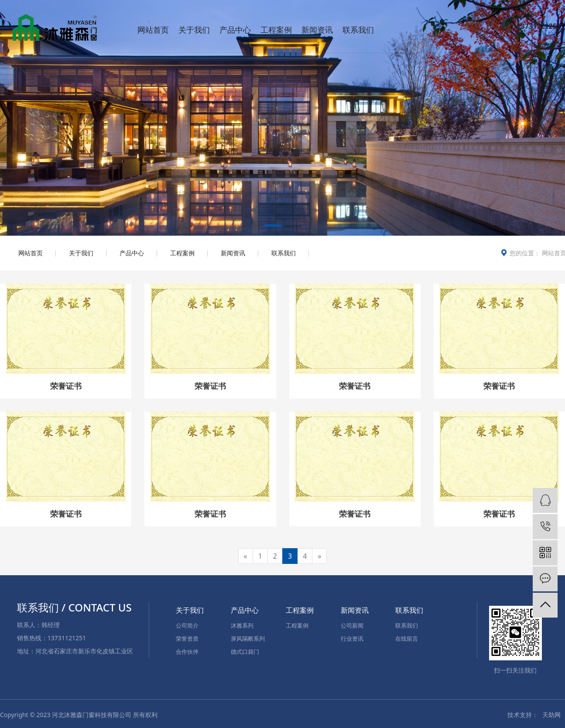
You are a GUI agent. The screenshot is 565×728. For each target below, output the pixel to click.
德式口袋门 (245, 652)
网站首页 (153, 30)
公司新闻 (352, 625)
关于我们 (194, 30)
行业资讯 (352, 639)
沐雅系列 (242, 625)
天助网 (551, 715)
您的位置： (525, 253)
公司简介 (187, 625)
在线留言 (407, 639)
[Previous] (246, 556)
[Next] (319, 556)
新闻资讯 (317, 30)
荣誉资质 (187, 639)
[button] (272, 227)
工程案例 (276, 30)
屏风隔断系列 (248, 639)
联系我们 (358, 30)
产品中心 (235, 30)
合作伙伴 (187, 652)
